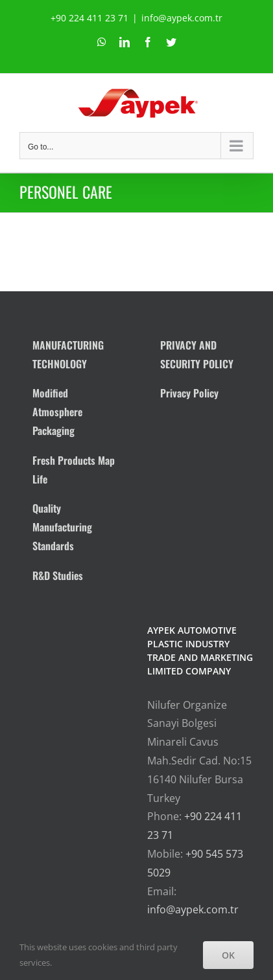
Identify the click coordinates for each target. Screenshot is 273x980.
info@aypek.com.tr (182, 18)
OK (228, 955)
